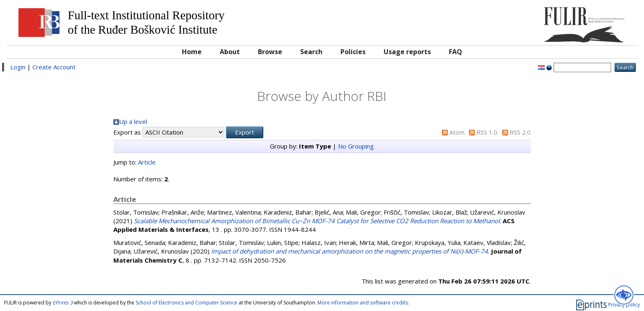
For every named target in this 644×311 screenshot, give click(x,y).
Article (147, 162)
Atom (457, 132)
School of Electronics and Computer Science (186, 303)
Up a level (133, 121)
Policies (353, 52)
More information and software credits (363, 303)
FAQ (455, 52)
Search (311, 52)
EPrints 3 (63, 303)
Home (192, 52)
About (230, 52)
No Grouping (356, 146)
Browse (270, 52)
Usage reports (407, 52)
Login (18, 67)
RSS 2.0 (520, 132)
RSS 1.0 (487, 132)
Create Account (54, 67)
